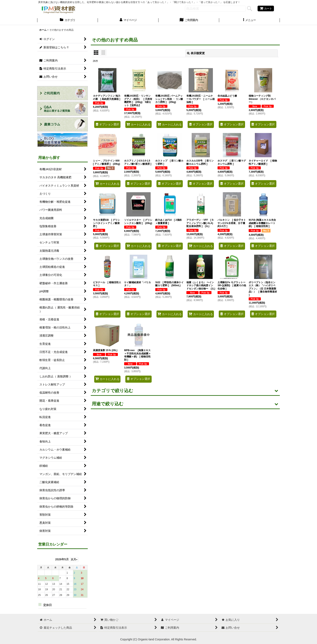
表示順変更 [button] (196, 53)
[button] (249, 20)
